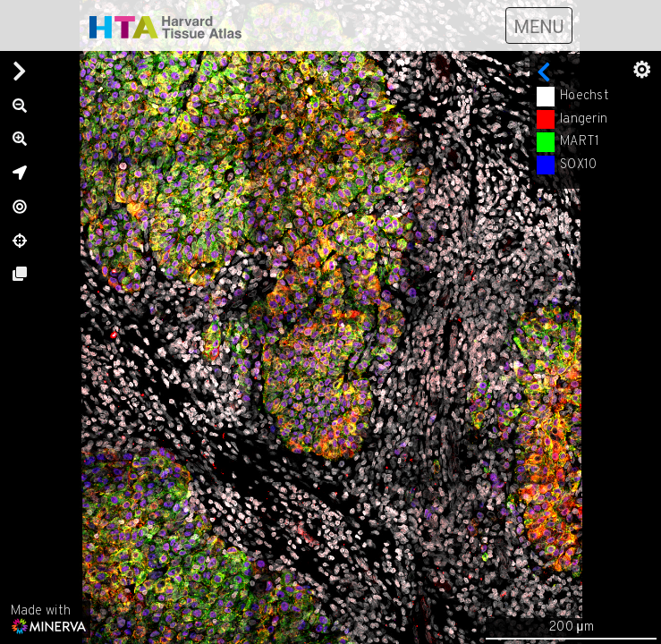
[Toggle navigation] (538, 25)
